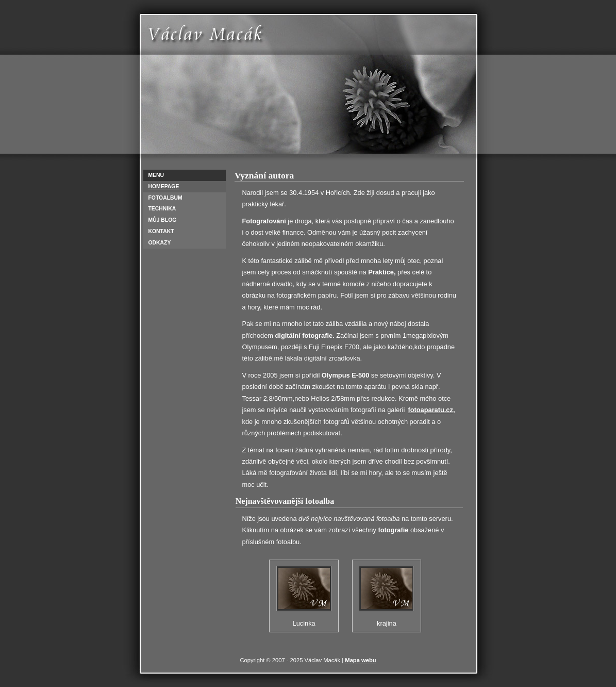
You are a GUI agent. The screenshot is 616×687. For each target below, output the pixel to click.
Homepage (164, 186)
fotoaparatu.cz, (431, 410)
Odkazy (160, 243)
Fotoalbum (165, 198)
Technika (162, 209)
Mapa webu (360, 660)
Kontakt (161, 231)
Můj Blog (163, 220)
